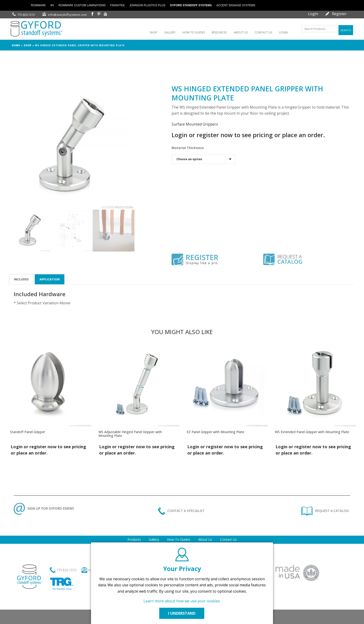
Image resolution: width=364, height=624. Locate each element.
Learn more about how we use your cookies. (182, 601)
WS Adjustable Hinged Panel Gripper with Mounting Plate (130, 434)
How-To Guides (179, 539)
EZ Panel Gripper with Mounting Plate (215, 432)
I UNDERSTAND (182, 613)
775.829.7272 (26, 15)
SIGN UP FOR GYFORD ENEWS (44, 508)
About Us (205, 539)
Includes (21, 279)
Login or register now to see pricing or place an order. (248, 135)
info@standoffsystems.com (67, 15)
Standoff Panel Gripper (28, 432)
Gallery (154, 539)
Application (50, 279)
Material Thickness (188, 148)
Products (134, 539)
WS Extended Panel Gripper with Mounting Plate (312, 432)
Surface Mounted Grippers (195, 124)
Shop (28, 45)
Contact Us (228, 539)
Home (16, 45)
